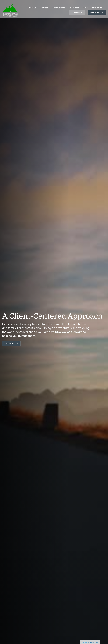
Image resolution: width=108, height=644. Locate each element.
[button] (32, 5)
